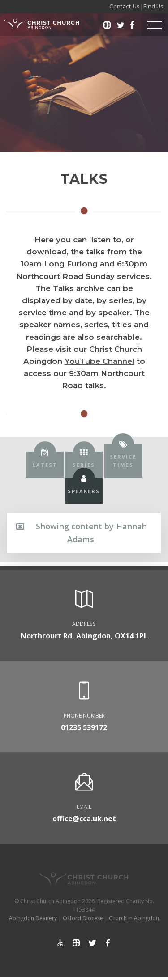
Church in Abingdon (134, 918)
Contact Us (124, 6)
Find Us (153, 6)
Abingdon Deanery (33, 918)
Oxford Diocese (83, 918)
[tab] (45, 465)
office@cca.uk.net (84, 819)
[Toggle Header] (155, 25)
